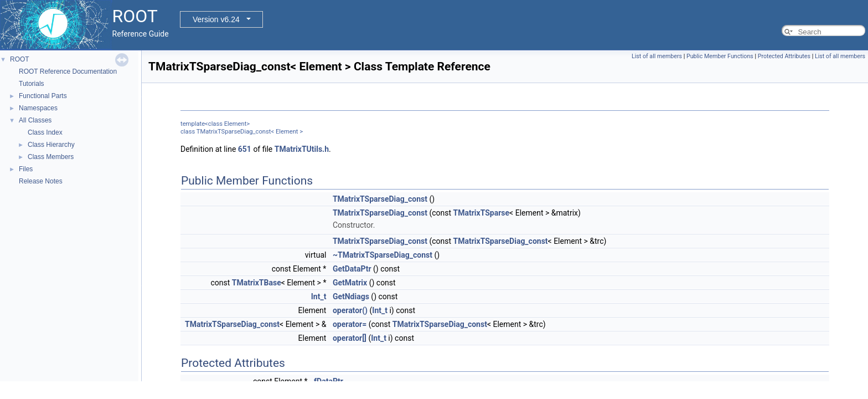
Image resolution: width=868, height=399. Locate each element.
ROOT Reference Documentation (68, 71)
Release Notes (41, 181)
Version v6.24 (216, 19)
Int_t (319, 296)
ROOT (20, 59)
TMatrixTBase (257, 283)
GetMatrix (350, 283)
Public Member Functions (720, 56)
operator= (350, 324)
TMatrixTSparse (482, 213)
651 (245, 149)
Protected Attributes (784, 56)
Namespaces (38, 108)
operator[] (350, 338)
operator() (350, 310)
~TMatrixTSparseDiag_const (383, 255)
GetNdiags (351, 296)
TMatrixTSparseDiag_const (380, 199)
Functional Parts (43, 96)
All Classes (35, 120)
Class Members (51, 157)
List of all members (657, 56)
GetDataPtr (352, 269)
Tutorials (32, 84)
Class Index (45, 132)
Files (26, 169)
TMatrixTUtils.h (302, 149)
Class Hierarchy (51, 145)
